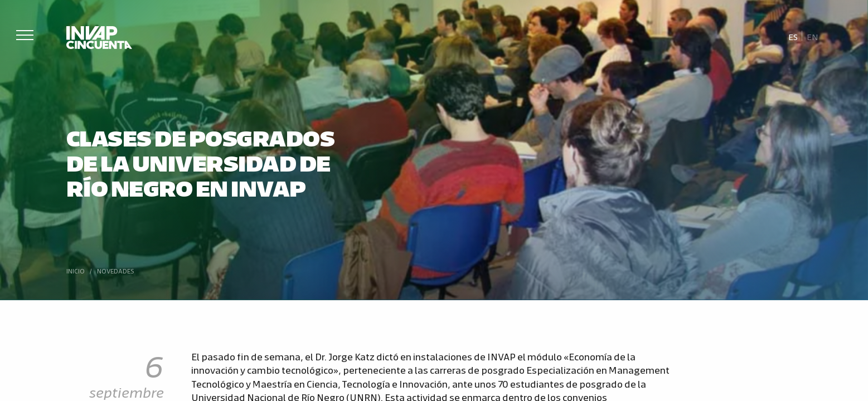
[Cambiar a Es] (793, 36)
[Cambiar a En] (812, 36)
